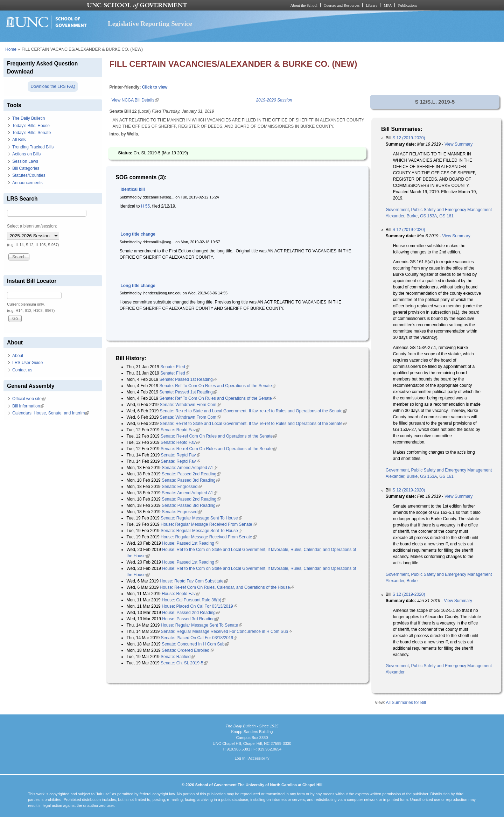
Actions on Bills (26, 154)
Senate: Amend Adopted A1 (190, 468)
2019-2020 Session (274, 100)
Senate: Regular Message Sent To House (201, 518)
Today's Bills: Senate (31, 133)
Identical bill (132, 189)
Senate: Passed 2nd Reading (191, 474)
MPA (388, 5)
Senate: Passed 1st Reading (188, 379)
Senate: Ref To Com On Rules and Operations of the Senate (218, 386)
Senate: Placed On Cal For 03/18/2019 (199, 638)
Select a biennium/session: (32, 226)
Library (372, 5)
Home (11, 49)
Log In (240, 758)
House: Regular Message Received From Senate (208, 524)
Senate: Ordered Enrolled (188, 650)
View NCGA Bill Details (135, 100)
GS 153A (429, 216)
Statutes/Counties (29, 175)
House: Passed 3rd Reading (190, 619)
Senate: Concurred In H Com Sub (195, 644)
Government (397, 210)
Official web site (29, 399)
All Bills (19, 140)
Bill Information (28, 406)
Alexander (395, 216)
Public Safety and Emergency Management (452, 210)
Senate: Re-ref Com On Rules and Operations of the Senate (219, 436)
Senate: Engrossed (182, 487)
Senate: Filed (175, 367)
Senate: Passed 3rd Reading (191, 480)
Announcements (27, 183)
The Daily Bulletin (29, 118)
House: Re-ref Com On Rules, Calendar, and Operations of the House (227, 587)
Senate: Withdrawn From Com (190, 405)
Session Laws (25, 161)
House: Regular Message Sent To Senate (201, 625)
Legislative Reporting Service (150, 24)
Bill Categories (26, 168)
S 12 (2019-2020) (409, 138)
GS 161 (446, 216)
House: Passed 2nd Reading (191, 613)
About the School (304, 5)
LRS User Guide (27, 363)
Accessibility (259, 758)
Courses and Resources (342, 5)
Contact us (22, 370)
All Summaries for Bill (406, 703)
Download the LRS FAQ (53, 86)
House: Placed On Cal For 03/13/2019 (199, 606)
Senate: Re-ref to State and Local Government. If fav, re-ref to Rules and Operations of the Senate (253, 411)
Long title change (138, 234)
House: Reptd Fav (181, 594)
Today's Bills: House (31, 126)
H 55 (145, 206)
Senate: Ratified (178, 657)
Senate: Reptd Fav (180, 430)
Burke (412, 216)
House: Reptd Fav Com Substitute (194, 581)
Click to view (155, 87)
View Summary (458, 144)
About (18, 356)
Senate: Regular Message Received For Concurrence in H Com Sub (226, 631)
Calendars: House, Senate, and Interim (51, 413)
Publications (408, 5)
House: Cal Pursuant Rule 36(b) (194, 600)
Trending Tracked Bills (33, 147)
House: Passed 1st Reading (190, 543)
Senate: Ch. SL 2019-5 (184, 663)
